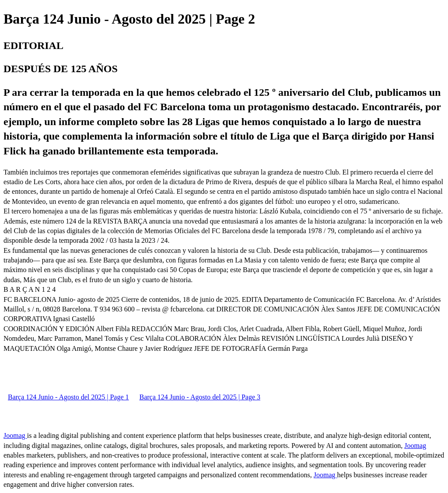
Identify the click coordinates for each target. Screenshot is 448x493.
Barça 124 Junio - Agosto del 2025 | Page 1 (68, 397)
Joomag (15, 435)
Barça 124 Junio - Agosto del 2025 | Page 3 (200, 397)
